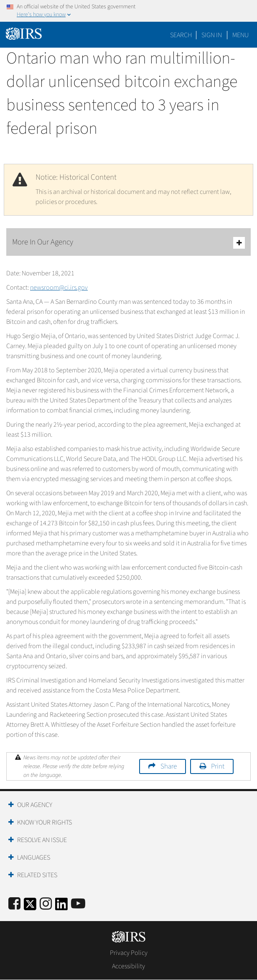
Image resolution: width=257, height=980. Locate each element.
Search (181, 35)
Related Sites (37, 875)
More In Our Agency (128, 243)
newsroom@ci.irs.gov (59, 288)
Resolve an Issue (42, 840)
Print (218, 766)
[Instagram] (46, 904)
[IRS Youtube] (78, 904)
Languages (34, 858)
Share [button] (169, 766)
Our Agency (35, 805)
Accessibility (128, 966)
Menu (240, 35)
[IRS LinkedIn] (61, 907)
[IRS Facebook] (14, 904)
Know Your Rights (45, 822)
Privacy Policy (129, 953)
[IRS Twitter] (30, 907)
